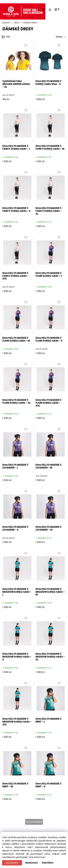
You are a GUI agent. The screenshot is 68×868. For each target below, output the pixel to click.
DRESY (17, 23)
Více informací (37, 857)
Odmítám (48, 863)
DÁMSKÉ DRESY (30, 23)
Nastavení (31, 863)
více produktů (34, 822)
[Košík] (57, 10)
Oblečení (6, 23)
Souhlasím (12, 863)
